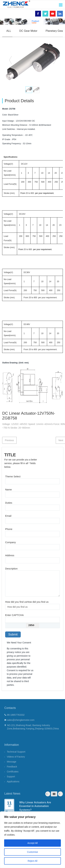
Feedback (12, 767)
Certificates (13, 772)
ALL (9, 31)
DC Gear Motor (28, 31)
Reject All (32, 861)
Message (12, 762)
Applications (13, 781)
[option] (32, 61)
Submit (13, 634)
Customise (32, 852)
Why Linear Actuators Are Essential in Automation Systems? (35, 806)
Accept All (32, 843)
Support (11, 777)
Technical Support (16, 752)
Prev (48, 794)
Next (60, 794)
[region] (32, 840)
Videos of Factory (16, 757)
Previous (9, 440)
